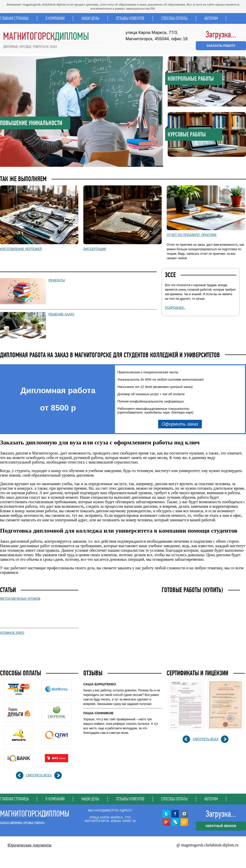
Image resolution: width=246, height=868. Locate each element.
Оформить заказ (180, 424)
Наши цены (90, 18)
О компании (55, 18)
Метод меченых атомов (20, 599)
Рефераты (57, 280)
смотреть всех (39, 775)
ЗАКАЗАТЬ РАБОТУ (221, 46)
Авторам (211, 18)
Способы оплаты (174, 18)
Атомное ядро (12, 633)
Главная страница (14, 18)
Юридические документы (29, 845)
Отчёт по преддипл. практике (192, 235)
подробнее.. (175, 308)
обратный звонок (221, 826)
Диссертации (95, 249)
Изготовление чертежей (21, 249)
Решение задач (61, 314)
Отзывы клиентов (130, 18)
